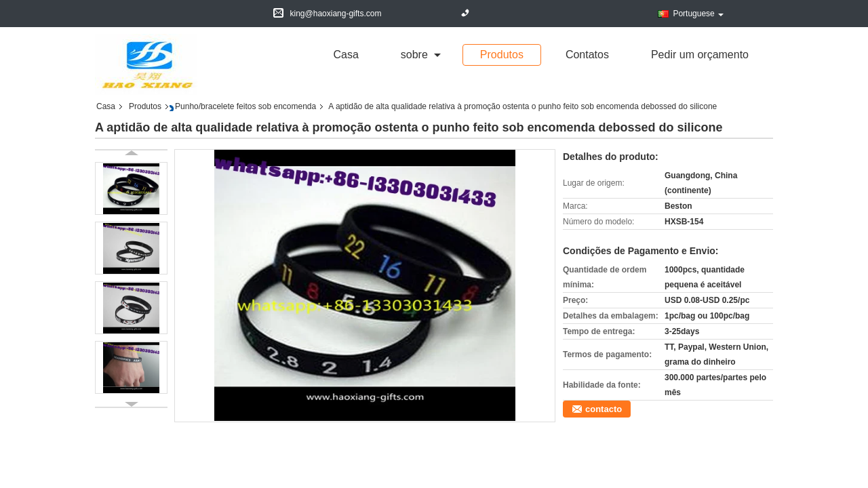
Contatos (587, 55)
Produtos (502, 55)
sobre (414, 55)
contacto (604, 409)
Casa (346, 55)
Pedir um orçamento (700, 55)
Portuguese (698, 14)
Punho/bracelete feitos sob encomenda (245, 106)
